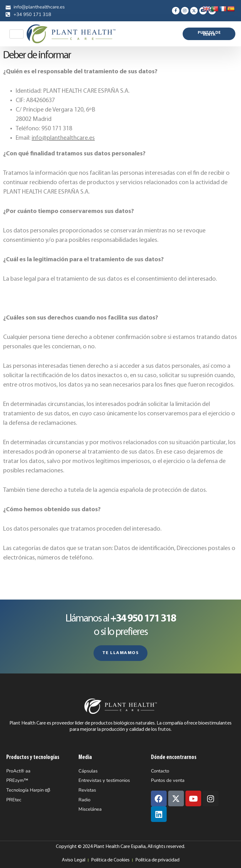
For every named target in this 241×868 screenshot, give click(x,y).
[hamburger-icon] (16, 34)
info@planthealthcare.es (63, 138)
